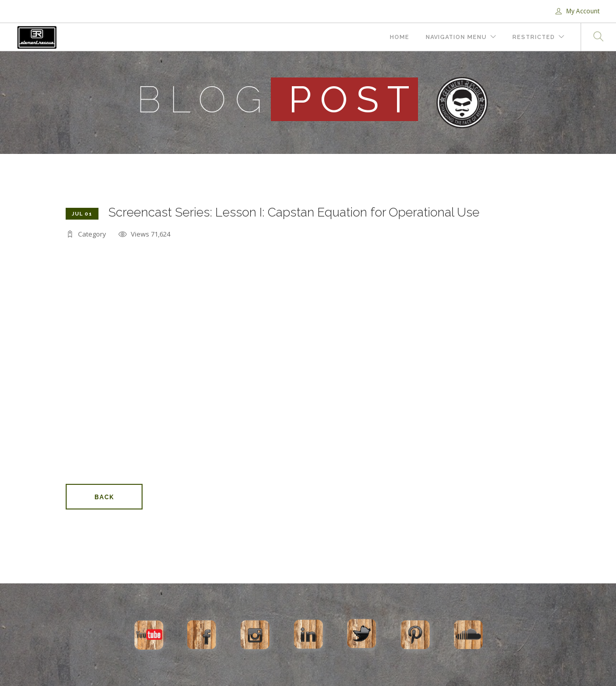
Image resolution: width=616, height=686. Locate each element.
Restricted (534, 37)
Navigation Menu (456, 37)
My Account (578, 11)
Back (104, 497)
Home (400, 37)
